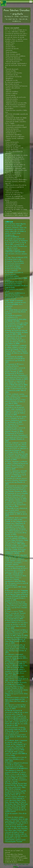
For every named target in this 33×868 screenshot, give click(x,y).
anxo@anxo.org (16, 21)
